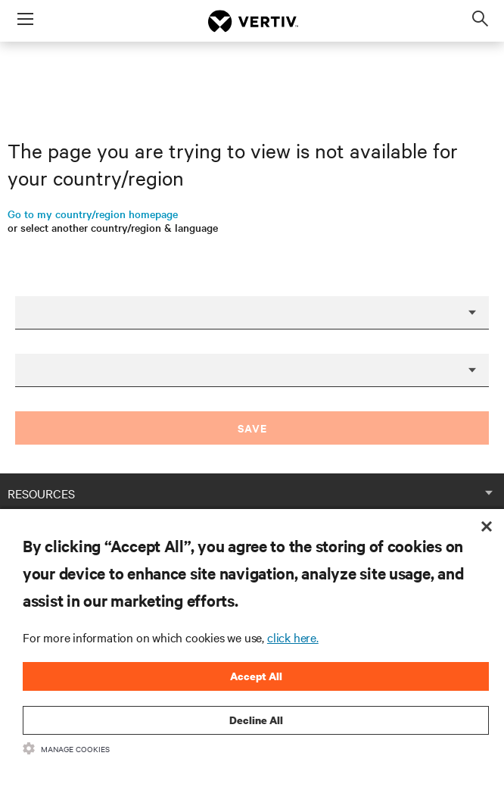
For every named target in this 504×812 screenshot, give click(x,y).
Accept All (256, 676)
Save (252, 428)
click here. (293, 637)
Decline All (256, 720)
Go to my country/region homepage (93, 214)
